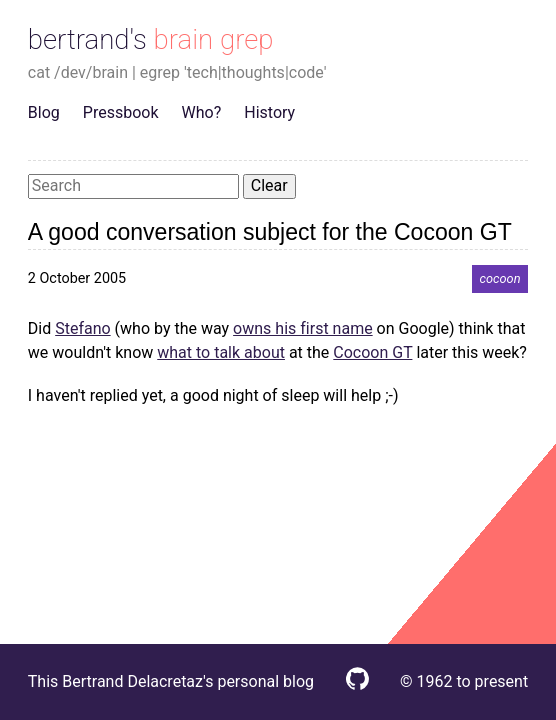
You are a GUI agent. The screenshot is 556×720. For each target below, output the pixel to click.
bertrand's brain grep (151, 39)
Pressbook (121, 112)
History (269, 112)
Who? (202, 112)
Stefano (82, 328)
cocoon (499, 278)
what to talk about (221, 352)
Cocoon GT (372, 352)
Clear (269, 185)
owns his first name (303, 328)
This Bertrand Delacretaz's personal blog (171, 681)
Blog (44, 112)
